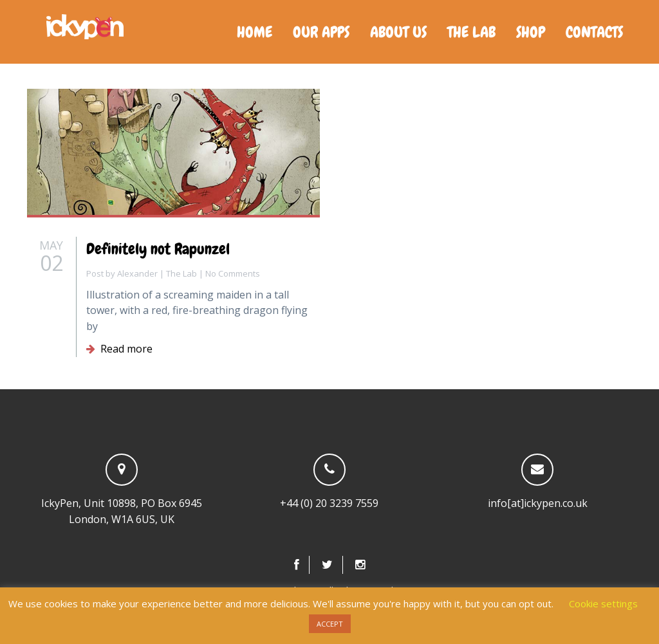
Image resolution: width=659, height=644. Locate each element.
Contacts (594, 32)
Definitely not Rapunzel (158, 249)
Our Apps (321, 32)
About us (398, 32)
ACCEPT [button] (330, 624)
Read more (119, 349)
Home (255, 32)
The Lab (471, 32)
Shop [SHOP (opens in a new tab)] (531, 32)
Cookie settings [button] (603, 603)
